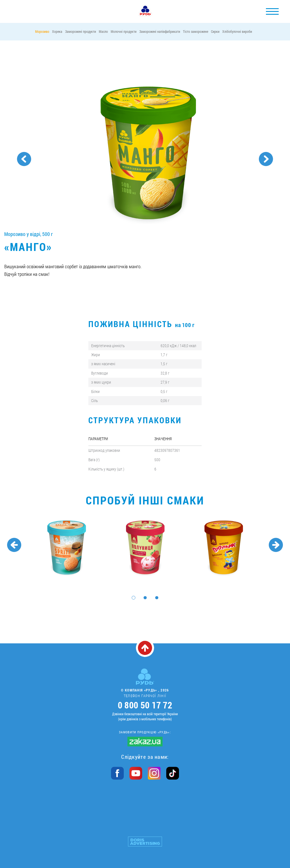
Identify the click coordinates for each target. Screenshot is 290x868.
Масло (103, 31)
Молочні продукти (124, 31)
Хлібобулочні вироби (237, 31)
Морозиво (42, 31)
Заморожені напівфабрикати (160, 31)
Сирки (215, 31)
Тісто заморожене (196, 31)
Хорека (57, 31)
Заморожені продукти (81, 31)
